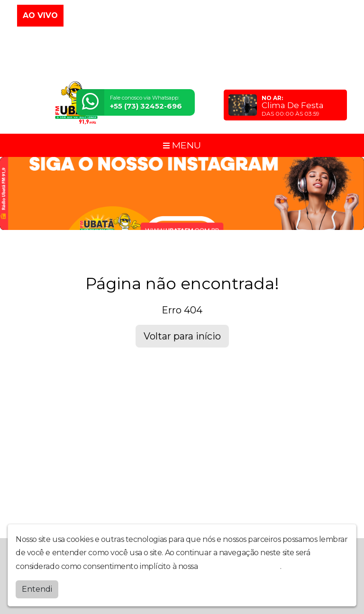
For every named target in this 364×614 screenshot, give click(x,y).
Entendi (37, 589)
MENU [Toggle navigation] (182, 145)
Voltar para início (182, 336)
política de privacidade (240, 566)
